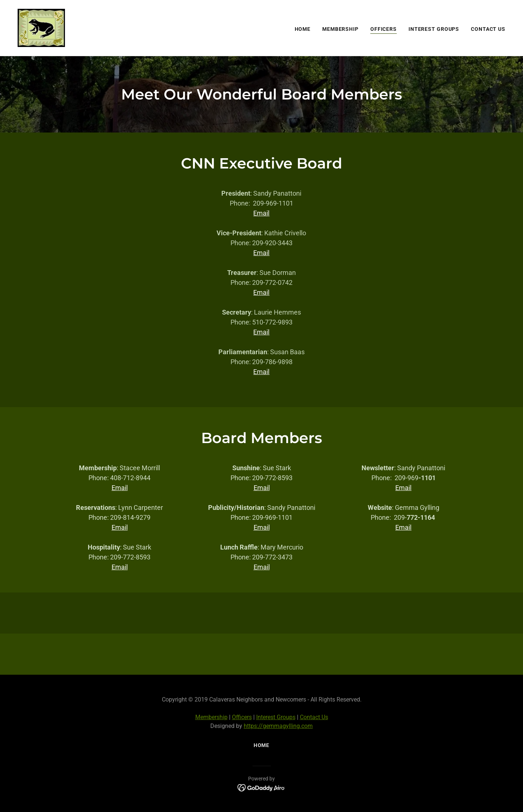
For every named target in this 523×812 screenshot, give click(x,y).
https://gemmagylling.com (278, 726)
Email (261, 213)
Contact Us (314, 717)
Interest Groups (276, 717)
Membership (211, 717)
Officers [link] (384, 29)
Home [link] (303, 29)
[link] (41, 28)
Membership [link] (340, 29)
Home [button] (262, 745)
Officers (242, 717)
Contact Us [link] (488, 29)
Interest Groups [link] (434, 29)
